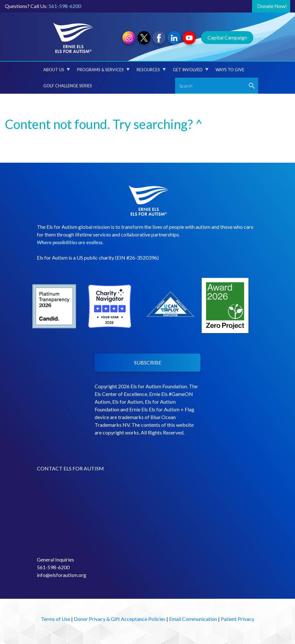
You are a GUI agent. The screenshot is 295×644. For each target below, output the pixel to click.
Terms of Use (56, 619)
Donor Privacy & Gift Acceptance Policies (120, 619)
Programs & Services (103, 70)
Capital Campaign (227, 37)
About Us (57, 70)
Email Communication (193, 619)
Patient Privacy (237, 619)
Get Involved (191, 70)
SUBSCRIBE (148, 362)
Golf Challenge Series (68, 86)
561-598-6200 (65, 6)
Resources (151, 70)
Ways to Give (230, 70)
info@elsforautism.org (62, 575)
